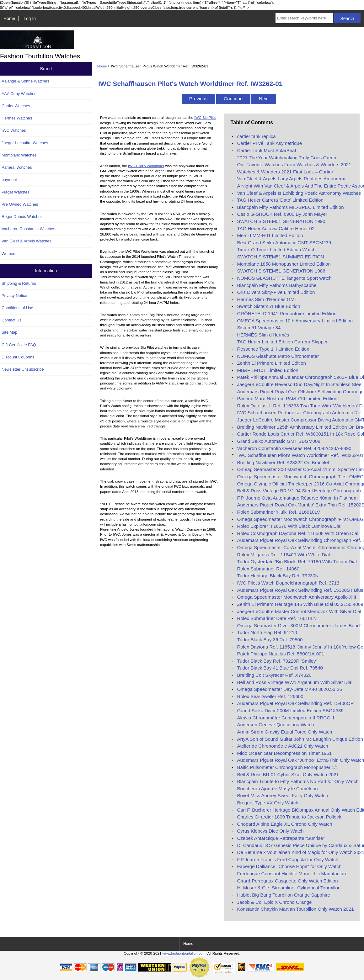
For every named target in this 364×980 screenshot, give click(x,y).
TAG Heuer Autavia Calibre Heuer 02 (276, 228)
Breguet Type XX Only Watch (268, 803)
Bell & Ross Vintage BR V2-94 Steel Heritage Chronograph (299, 491)
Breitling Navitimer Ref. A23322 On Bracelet (283, 462)
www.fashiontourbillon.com (184, 953)
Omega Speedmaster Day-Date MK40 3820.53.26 (289, 689)
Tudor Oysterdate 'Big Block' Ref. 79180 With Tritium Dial (297, 562)
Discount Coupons (18, 357)
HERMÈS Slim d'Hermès (263, 335)
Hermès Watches (17, 118)
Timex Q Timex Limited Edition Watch (276, 249)
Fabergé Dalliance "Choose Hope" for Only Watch (289, 866)
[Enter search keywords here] (304, 18)
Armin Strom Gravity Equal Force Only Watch (284, 732)
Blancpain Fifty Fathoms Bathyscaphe (277, 285)
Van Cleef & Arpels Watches (27, 241)
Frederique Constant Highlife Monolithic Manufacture (292, 874)
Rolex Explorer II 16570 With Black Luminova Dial (289, 526)
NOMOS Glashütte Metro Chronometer (278, 356)
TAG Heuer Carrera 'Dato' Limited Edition (280, 200)
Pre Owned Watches (20, 204)
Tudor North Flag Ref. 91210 (267, 632)
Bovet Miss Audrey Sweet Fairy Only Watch (282, 795)
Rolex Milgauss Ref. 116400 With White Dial (283, 555)
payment (9, 180)
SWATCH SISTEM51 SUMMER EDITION (280, 257)
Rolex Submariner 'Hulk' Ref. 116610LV (278, 512)
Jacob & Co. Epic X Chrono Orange (274, 902)
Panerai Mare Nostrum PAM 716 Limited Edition (287, 398)
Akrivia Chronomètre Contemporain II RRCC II (285, 718)
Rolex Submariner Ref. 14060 (268, 569)
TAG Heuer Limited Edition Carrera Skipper (282, 342)
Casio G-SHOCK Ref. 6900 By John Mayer (282, 214)
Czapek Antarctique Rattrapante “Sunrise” (281, 838)
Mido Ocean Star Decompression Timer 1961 (284, 753)
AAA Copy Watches (19, 94)
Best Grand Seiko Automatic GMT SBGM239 (284, 243)
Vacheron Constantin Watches (28, 229)
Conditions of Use (17, 308)
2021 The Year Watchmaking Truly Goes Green (286, 158)
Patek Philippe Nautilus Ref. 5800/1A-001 (280, 654)
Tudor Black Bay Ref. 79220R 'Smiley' (277, 661)
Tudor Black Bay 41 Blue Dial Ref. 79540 (280, 668)
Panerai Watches (17, 167)
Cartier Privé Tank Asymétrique (269, 143)
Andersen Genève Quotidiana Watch (275, 725)
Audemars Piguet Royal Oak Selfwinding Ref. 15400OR (295, 703)
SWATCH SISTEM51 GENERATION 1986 (281, 271)
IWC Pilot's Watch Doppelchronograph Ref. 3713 (288, 583)
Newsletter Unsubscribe (23, 369)
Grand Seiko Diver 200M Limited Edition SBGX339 (290, 710)
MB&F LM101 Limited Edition (268, 370)
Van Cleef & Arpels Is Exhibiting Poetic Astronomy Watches (299, 193)
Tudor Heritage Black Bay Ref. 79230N (278, 576)
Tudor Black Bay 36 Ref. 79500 (270, 640)
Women (8, 254)
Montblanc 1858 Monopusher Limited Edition (284, 264)
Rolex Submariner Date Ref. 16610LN (277, 618)
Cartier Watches (16, 106)
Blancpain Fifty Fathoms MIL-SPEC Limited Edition (290, 207)
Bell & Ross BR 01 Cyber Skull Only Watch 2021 (288, 774)
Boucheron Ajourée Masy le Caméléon (277, 789)
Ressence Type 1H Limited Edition (273, 349)
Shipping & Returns (19, 283)
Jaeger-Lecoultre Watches (25, 143)
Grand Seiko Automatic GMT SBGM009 (278, 441)
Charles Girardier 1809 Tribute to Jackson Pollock (289, 817)
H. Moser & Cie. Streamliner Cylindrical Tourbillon (289, 888)
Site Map (9, 332)
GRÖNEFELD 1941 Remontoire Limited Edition (287, 313)
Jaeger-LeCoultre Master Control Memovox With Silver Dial (299, 611)
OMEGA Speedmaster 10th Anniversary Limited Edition (295, 321)
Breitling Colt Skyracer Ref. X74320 (274, 675)
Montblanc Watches (19, 155)
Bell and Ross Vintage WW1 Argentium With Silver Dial (295, 682)
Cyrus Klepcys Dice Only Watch (270, 831)
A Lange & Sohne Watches (25, 81)
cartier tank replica (256, 136)
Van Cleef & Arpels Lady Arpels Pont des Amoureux (291, 179)
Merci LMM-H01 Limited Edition (270, 235)
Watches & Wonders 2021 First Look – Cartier (285, 172)
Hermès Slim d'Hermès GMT (267, 299)
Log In (30, 19)
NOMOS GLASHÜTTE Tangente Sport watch (284, 278)
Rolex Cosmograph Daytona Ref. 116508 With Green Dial (297, 533)
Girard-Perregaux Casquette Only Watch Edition (287, 881)
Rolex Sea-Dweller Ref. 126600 (270, 696)
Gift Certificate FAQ (19, 345)
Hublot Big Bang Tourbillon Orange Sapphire (283, 895)
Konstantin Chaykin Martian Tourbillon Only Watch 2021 (295, 909)
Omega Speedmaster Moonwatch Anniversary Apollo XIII (297, 597)
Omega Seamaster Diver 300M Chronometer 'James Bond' (299, 625)
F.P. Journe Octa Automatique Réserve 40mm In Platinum (297, 498)
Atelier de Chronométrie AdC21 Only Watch (282, 746)
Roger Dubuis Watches (22, 217)
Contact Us (11, 320)
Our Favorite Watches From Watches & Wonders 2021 (294, 164)
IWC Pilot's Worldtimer (146, 166)
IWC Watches (14, 130)
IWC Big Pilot (205, 117)
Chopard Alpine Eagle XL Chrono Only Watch (284, 824)
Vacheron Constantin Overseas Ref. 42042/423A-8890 (294, 448)
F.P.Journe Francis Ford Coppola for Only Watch (288, 859)
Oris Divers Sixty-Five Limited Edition (276, 292)
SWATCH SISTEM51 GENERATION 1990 (281, 221)
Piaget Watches (16, 192)
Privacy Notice (14, 296)
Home (9, 19)
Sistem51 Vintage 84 (259, 328)
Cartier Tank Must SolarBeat (266, 150)
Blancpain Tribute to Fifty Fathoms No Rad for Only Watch (298, 781)
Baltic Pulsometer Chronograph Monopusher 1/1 (288, 767)
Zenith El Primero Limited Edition (271, 363)
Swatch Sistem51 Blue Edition (268, 306)
